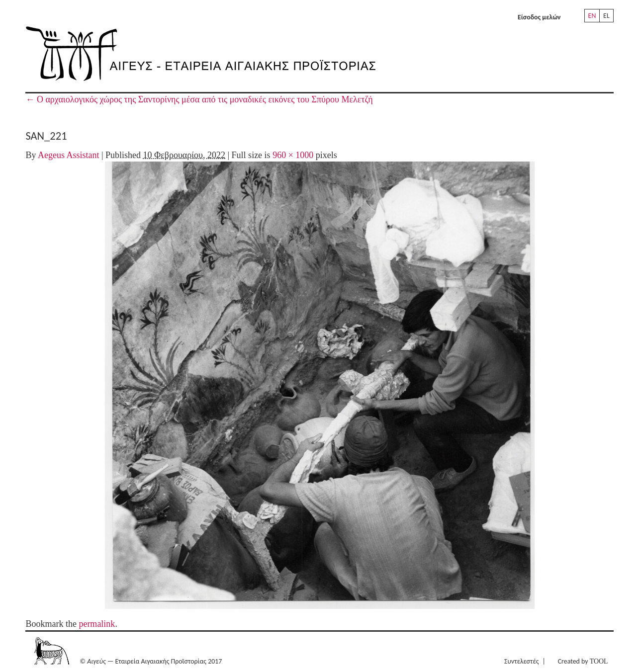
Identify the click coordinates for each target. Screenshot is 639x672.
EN (592, 16)
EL (606, 16)
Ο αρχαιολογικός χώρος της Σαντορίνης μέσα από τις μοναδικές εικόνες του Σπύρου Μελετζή (199, 99)
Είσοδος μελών (539, 17)
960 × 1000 (293, 155)
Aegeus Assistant (69, 155)
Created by (583, 661)
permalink (97, 624)
